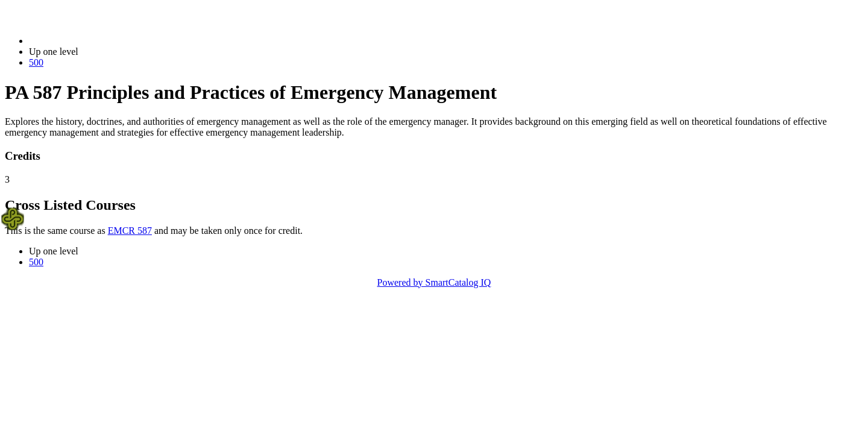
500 (36, 62)
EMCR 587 (130, 231)
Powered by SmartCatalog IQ (434, 282)
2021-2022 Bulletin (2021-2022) (92, 41)
